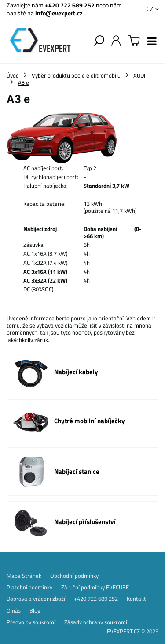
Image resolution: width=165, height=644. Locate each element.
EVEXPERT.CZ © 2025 (133, 631)
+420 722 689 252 (70, 5)
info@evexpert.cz (59, 13)
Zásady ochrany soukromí (96, 622)
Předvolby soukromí (31, 622)
